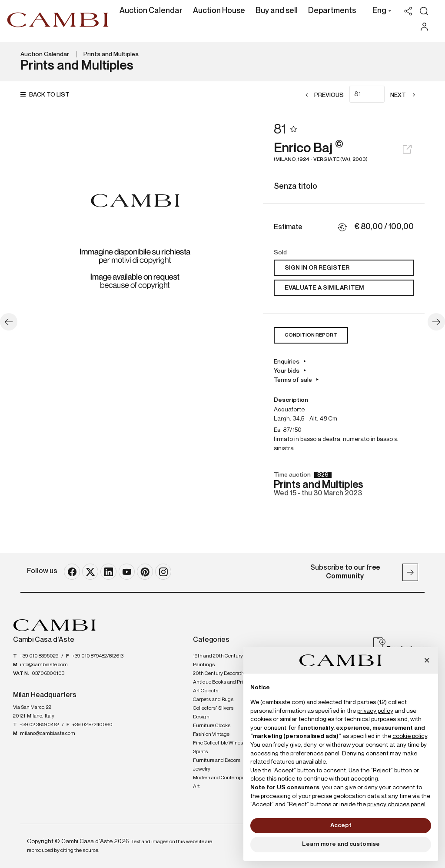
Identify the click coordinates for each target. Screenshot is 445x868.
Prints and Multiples (111, 54)
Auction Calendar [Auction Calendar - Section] (151, 11)
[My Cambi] (427, 27)
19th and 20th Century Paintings (218, 661)
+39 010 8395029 (39, 656)
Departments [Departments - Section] (332, 11)
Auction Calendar (45, 54)
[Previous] (322, 95)
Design (201, 717)
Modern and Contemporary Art (223, 782)
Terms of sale (293, 380)
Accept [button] (341, 825)
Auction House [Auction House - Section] (219, 11)
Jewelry (202, 769)
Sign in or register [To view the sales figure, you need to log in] (317, 268)
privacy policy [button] (375, 711)
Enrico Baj (344, 152)
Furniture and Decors (217, 761)
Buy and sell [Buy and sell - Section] (277, 11)
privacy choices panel (396, 805)
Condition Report (311, 335)
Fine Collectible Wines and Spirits (223, 748)
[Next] (405, 95)
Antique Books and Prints (222, 682)
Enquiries (287, 362)
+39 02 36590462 (39, 725)
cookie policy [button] (410, 736)
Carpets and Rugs (213, 700)
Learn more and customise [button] (341, 844)
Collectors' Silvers (213, 708)
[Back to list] (47, 95)
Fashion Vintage (211, 734)
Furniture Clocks (212, 726)
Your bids (287, 371)
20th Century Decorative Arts (226, 674)
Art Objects (206, 691)
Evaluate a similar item (324, 288)
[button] (380, 12)
